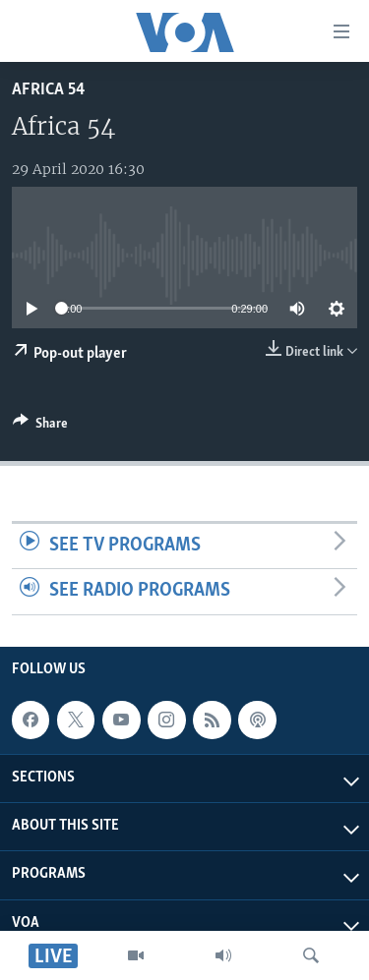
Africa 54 (48, 90)
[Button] (40, 427)
